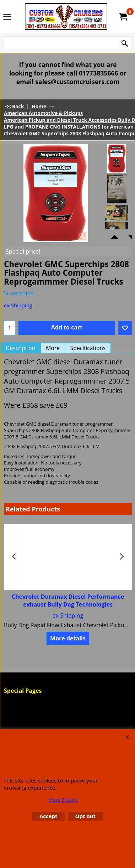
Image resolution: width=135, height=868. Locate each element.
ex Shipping (18, 305)
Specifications (88, 348)
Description (20, 348)
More (53, 348)
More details (68, 638)
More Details (63, 800)
